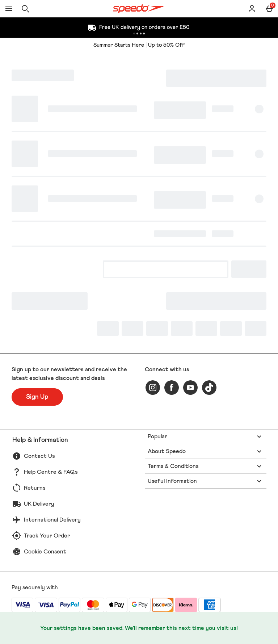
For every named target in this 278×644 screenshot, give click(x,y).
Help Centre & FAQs (51, 472)
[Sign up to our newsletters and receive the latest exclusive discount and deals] (37, 397)
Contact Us (39, 456)
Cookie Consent (45, 552)
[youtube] (190, 388)
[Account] (252, 9)
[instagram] (153, 388)
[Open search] (25, 9)
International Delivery (52, 520)
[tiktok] (209, 388)
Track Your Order (47, 536)
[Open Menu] (9, 9)
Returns (35, 488)
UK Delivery (39, 504)
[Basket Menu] (269, 9)
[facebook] (172, 388)
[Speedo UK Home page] (138, 9)
